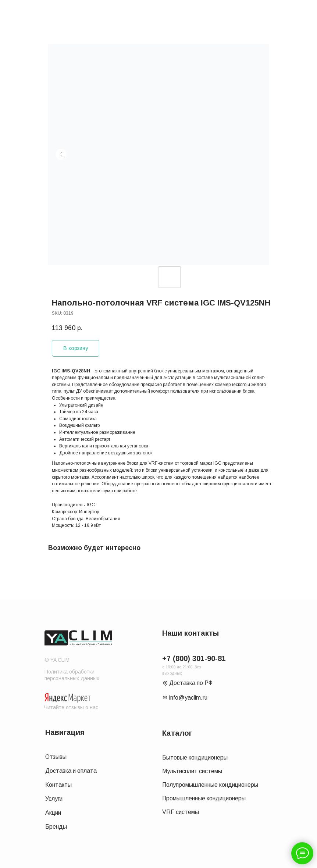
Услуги (54, 799)
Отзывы (56, 757)
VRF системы (181, 812)
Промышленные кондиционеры (204, 798)
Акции (53, 813)
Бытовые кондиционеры (195, 758)
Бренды (56, 827)
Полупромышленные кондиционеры (210, 785)
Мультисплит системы (192, 771)
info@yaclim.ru (188, 698)
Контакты (58, 785)
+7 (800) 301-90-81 (194, 658)
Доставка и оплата (71, 771)
